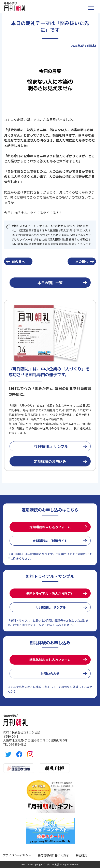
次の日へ (82, 261)
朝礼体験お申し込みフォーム (50, 660)
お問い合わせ (50, 674)
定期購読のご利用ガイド (50, 541)
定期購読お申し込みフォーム (50, 527)
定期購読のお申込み (50, 461)
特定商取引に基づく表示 (53, 855)
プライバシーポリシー (17, 855)
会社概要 (81, 855)
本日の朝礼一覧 (50, 283)
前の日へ (18, 261)
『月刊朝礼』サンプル (50, 446)
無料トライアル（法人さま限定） (50, 593)
